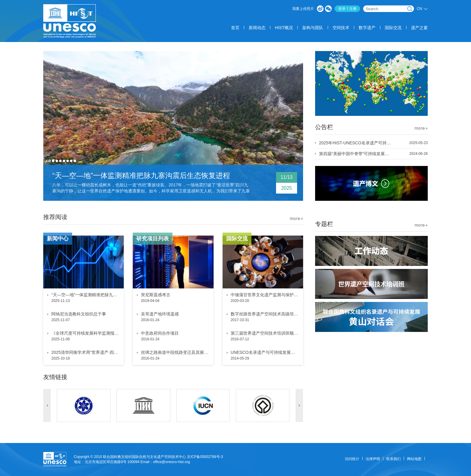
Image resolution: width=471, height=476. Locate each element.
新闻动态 (257, 28)
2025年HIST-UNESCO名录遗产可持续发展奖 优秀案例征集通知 (354, 143)
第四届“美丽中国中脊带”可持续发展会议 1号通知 (354, 154)
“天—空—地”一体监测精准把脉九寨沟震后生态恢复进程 (141, 175)
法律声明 (373, 459)
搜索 (410, 9)
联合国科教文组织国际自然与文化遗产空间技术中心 (144, 457)
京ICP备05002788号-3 (205, 457)
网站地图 (414, 459)
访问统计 (352, 459)
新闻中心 (58, 239)
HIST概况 (284, 28)
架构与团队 (313, 28)
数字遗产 (367, 28)
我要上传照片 (303, 9)
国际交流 (393, 28)
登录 (342, 9)
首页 (235, 28)
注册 (353, 9)
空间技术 (341, 28)
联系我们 (394, 459)
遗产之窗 (419, 28)
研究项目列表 (153, 239)
